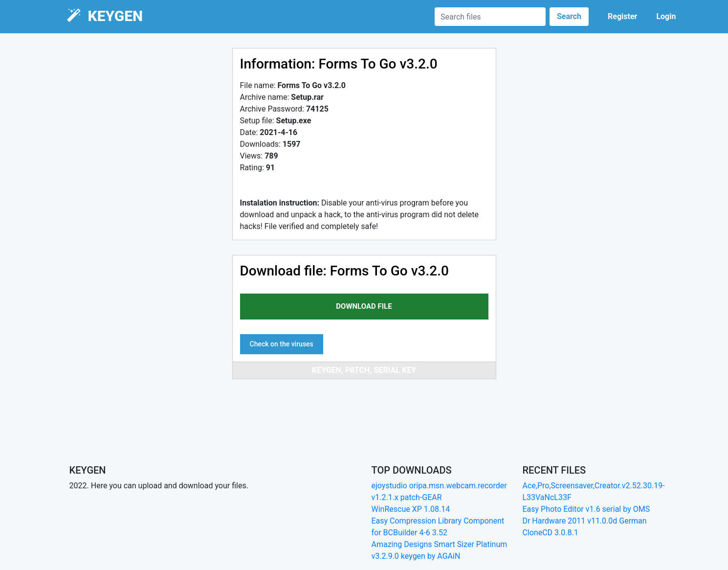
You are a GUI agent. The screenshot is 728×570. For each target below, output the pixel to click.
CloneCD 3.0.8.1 (550, 533)
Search (569, 16)
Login (666, 16)
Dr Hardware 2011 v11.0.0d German (584, 521)
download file (364, 306)
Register (622, 16)
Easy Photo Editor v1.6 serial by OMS (586, 509)
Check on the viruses (282, 344)
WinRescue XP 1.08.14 (410, 509)
